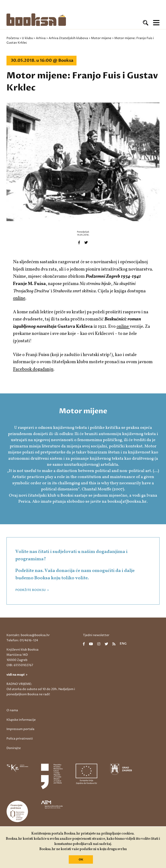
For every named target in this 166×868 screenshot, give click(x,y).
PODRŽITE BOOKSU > (32, 590)
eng (123, 644)
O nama (12, 710)
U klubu (27, 38)
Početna (13, 38)
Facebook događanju (33, 369)
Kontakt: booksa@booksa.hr (28, 635)
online (19, 298)
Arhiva (41, 38)
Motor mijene (101, 38)
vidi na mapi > (17, 675)
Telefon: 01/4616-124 (22, 640)
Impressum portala (20, 729)
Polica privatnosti (20, 739)
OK (81, 860)
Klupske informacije (21, 720)
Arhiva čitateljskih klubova (68, 38)
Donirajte (14, 748)
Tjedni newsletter (96, 635)
